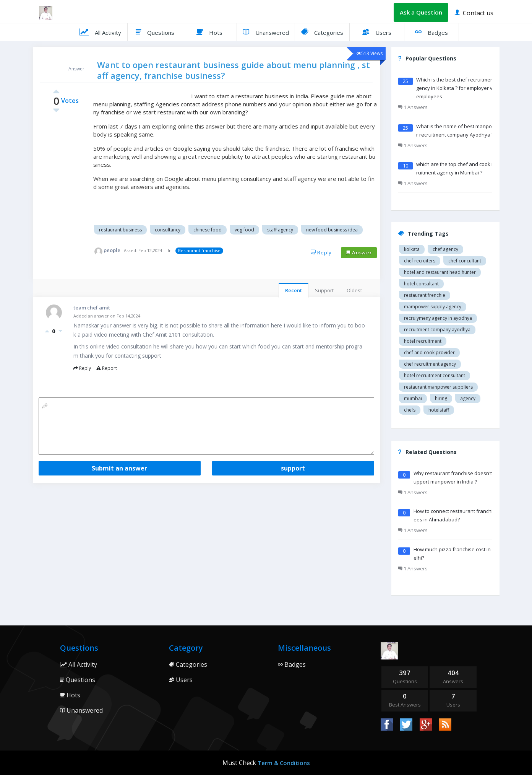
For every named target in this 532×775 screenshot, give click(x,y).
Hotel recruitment (423, 341)
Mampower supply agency (433, 307)
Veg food (244, 230)
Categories (322, 32)
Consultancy (168, 230)
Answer (359, 252)
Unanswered (266, 32)
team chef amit (92, 308)
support (293, 468)
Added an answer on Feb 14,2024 (107, 316)
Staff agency (280, 230)
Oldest (354, 290)
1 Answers (413, 107)
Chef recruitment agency (430, 364)
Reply (321, 252)
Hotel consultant (421, 284)
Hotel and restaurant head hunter (440, 272)
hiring (441, 398)
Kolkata (412, 249)
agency (468, 398)
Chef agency (445, 249)
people (112, 250)
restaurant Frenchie (425, 295)
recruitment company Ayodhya (437, 330)
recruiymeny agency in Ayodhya (438, 318)
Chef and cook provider (429, 352)
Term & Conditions (284, 763)
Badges (431, 32)
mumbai (413, 398)
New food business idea (332, 230)
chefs (410, 410)
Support (324, 290)
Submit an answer (119, 468)
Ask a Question (421, 12)
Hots (209, 32)
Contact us (474, 12)
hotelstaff (439, 410)
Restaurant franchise (199, 250)
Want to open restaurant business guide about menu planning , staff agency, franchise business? (234, 70)
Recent (294, 290)
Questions (155, 32)
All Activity (100, 32)
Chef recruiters (420, 261)
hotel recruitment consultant (435, 375)
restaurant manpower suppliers (438, 387)
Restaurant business (120, 230)
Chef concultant (465, 261)
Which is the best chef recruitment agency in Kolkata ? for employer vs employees (458, 88)
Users (377, 32)
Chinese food (208, 230)
